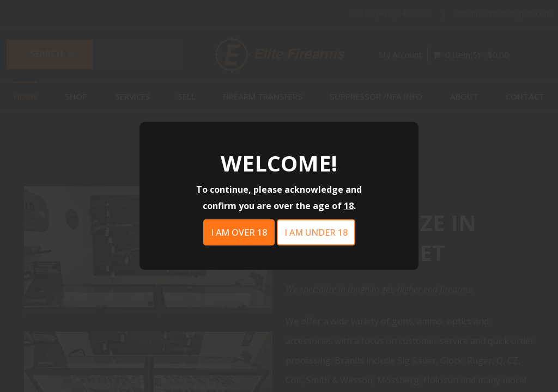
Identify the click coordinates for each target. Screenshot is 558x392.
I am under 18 (316, 232)
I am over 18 (239, 232)
